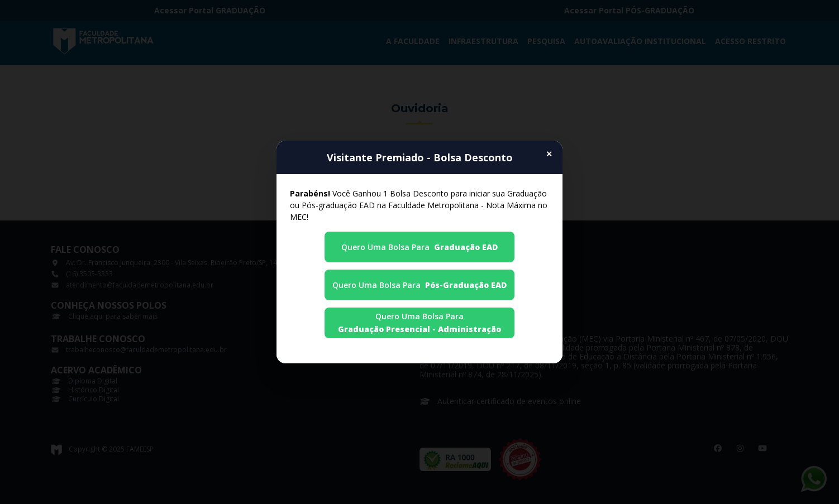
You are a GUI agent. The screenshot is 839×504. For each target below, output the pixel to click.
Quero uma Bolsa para (419, 247)
